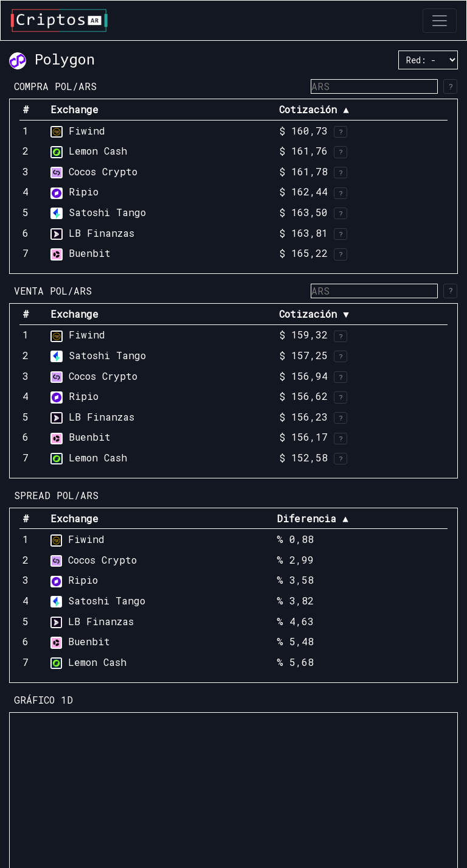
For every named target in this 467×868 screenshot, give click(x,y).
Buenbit (90, 253)
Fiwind (87, 131)
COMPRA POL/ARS (55, 86)
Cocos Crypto (103, 171)
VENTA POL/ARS (53, 291)
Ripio (84, 191)
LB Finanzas (102, 233)
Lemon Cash (98, 151)
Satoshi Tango (107, 212)
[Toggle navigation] (440, 21)
